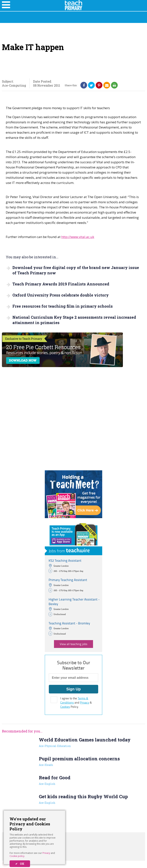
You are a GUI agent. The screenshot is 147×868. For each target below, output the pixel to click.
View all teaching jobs (73, 644)
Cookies (65, 707)
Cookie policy (17, 856)
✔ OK (20, 864)
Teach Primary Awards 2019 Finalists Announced (61, 284)
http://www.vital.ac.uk (78, 237)
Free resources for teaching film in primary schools (63, 306)
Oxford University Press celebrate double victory (61, 295)
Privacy (46, 853)
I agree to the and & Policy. (76, 703)
